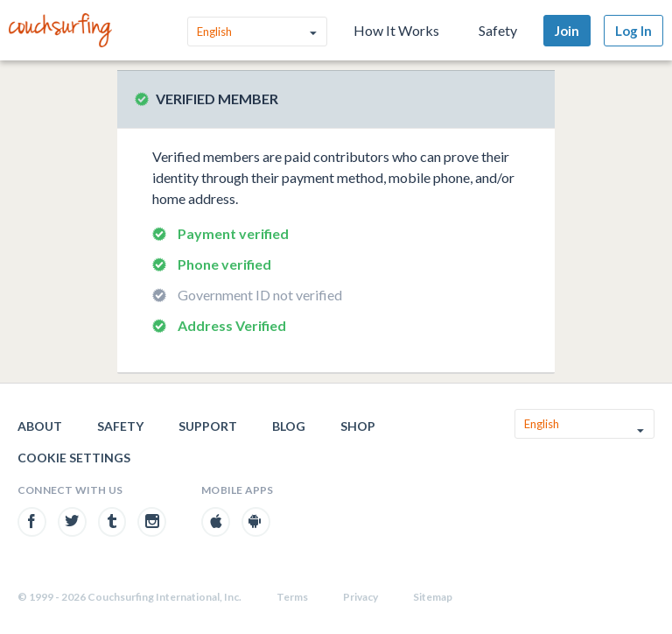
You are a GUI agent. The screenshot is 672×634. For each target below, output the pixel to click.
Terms (292, 597)
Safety (498, 30)
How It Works (396, 30)
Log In (633, 31)
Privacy (360, 597)
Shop (358, 426)
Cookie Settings (74, 458)
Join (567, 31)
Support (208, 426)
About (40, 426)
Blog (289, 426)
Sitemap (433, 597)
